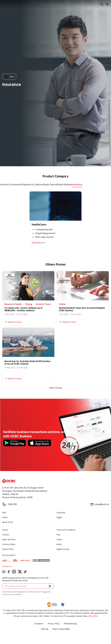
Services (6, 535)
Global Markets (64, 184)
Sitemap (45, 629)
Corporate (61, 513)
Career (59, 540)
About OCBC (8, 522)
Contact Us (7, 566)
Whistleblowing (70, 624)
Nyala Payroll (50, 184)
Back (9, 77)
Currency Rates (9, 544)
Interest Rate (8, 549)
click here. (93, 616)
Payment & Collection (33, 184)
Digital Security (63, 549)
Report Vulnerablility (61, 629)
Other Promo (55, 388)
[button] (50, 586)
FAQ (58, 535)
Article (59, 544)
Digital (59, 517)
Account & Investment (11, 184)
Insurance (77, 184)
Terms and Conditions (66, 530)
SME (4, 513)
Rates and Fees (9, 540)
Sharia (5, 517)
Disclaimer (39, 624)
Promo (5, 530)
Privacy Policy (54, 624)
